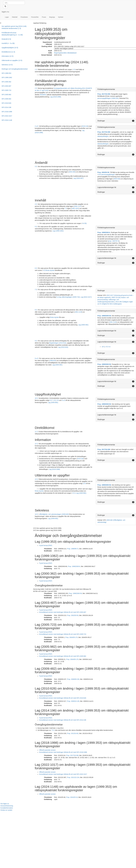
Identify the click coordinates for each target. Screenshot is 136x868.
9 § (36, 341)
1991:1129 (78, 312)
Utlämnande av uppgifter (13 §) (12, 60)
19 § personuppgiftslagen (107, 174)
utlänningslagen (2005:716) (71, 297)
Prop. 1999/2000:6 (104, 232)
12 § (36, 444)
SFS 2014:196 (6, 107)
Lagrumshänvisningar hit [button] (107, 187)
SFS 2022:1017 (7, 116)
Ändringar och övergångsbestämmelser (15, 69)
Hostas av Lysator (6, 810)
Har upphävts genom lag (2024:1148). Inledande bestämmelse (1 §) (14, 27)
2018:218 (85, 126)
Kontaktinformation (7, 808)
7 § (66, 208)
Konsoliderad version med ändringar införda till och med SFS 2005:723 (63, 634)
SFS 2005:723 (6, 90)
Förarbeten (24, 17)
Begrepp (52, 17)
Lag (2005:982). (53, 402)
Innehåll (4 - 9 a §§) (8, 43)
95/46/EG (43, 95)
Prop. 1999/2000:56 (104, 316)
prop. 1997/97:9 (114, 241)
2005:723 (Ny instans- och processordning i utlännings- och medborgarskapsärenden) (113, 300)
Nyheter (61, 17)
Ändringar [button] (101, 121)
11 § (36, 432)
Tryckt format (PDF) (46, 545)
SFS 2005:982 (6, 95)
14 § (36, 514)
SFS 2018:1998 (7, 112)
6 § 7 (51, 400)
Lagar (7, 17)
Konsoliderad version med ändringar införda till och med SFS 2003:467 (63, 612)
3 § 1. (74, 493)
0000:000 (117, 179)
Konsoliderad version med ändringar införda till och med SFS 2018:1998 (63, 752)
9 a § (37, 358)
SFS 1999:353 (6, 73)
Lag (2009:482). (53, 518)
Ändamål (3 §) (6, 39)
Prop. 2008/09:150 (73, 679)
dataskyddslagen (103, 136)
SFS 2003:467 (6, 86)
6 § (36, 268)
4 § (36, 204)
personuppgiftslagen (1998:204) (108, 98)
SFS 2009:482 (6, 99)
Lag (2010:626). (63, 347)
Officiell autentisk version (47, 750)
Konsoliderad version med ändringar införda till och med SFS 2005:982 (63, 656)
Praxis (44, 17)
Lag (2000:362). (83, 325)
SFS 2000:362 (6, 82)
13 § (36, 479)
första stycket (54, 317)
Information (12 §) (8, 56)
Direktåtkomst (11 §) (8, 52)
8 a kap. (59, 297)
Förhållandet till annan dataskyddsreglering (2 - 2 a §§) (12, 34)
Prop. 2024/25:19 (72, 797)
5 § (36, 227)
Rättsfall (15, 17)
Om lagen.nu (5, 804)
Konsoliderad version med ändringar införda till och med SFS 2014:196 (63, 720)
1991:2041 (75, 208)
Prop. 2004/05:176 (72, 659)
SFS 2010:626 (6, 103)
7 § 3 (53, 730)
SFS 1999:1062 (7, 77)
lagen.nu (5, 12)
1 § (36, 69)
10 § (103, 347)
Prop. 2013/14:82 (73, 733)
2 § (36, 88)
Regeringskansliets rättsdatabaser (65, 53)
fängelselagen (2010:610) (58, 343)
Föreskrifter (35, 17)
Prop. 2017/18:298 (104, 94)
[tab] (116, 89)
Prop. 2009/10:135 (73, 701)
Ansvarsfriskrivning (7, 806)
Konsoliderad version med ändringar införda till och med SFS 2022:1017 (63, 774)
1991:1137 (78, 206)
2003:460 (72, 172)
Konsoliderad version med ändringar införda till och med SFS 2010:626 (63, 698)
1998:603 (53, 361)
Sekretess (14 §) (7, 65)
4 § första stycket (49, 270)
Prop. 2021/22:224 (73, 777)
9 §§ (85, 223)
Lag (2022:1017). (86, 297)
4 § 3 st (108, 347)
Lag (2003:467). (79, 178)
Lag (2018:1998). (56, 97)
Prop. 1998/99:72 (73, 549)
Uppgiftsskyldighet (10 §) (10, 48)
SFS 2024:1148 (7, 120)
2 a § (37, 126)
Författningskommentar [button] (106, 89)
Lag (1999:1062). (58, 231)
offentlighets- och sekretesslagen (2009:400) (54, 514)
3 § (74, 69)
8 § (36, 310)
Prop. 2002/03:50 (103, 172)
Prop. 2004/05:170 (71, 637)
